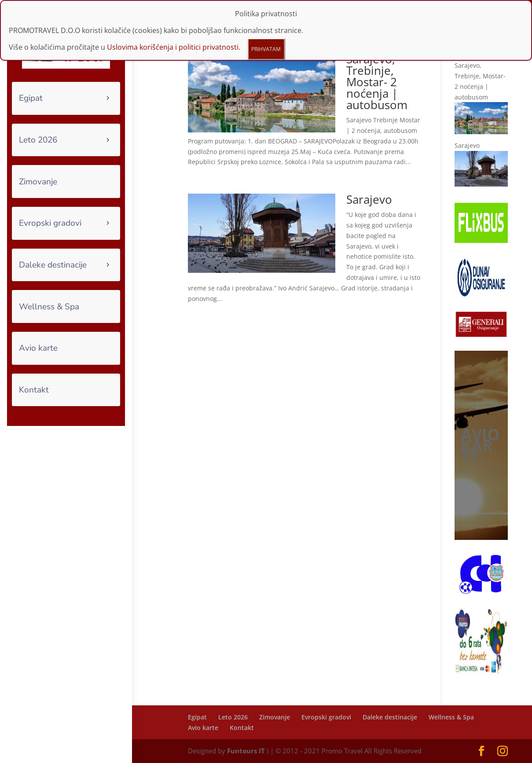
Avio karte (38, 348)
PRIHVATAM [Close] (266, 22)
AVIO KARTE (480, 445)
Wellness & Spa (49, 307)
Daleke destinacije (53, 265)
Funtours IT (246, 751)
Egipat (31, 98)
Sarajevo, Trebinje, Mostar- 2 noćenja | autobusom (377, 82)
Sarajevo (369, 199)
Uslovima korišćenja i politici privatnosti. (174, 20)
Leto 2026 (38, 140)
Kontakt (34, 390)
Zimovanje (38, 182)
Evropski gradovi (50, 223)
